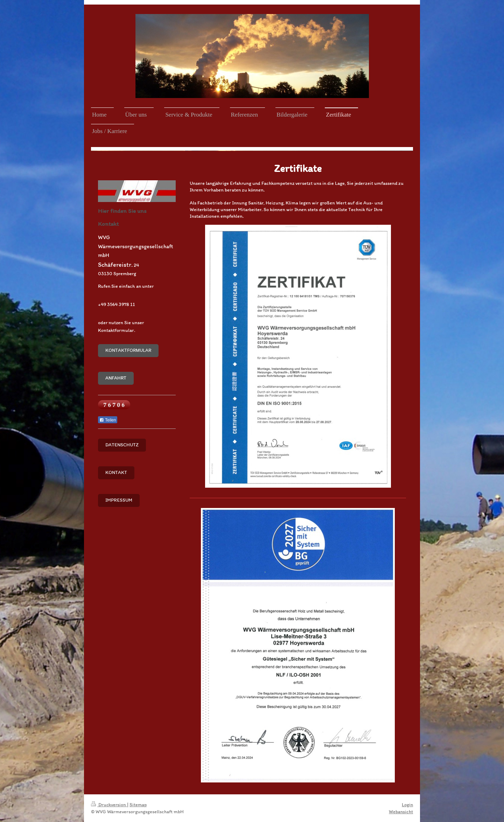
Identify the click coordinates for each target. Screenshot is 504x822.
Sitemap (138, 805)
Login (407, 805)
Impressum (119, 500)
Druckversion (109, 805)
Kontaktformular (128, 350)
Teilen (108, 420)
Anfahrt (116, 378)
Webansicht (401, 812)
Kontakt (116, 472)
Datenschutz (122, 445)
